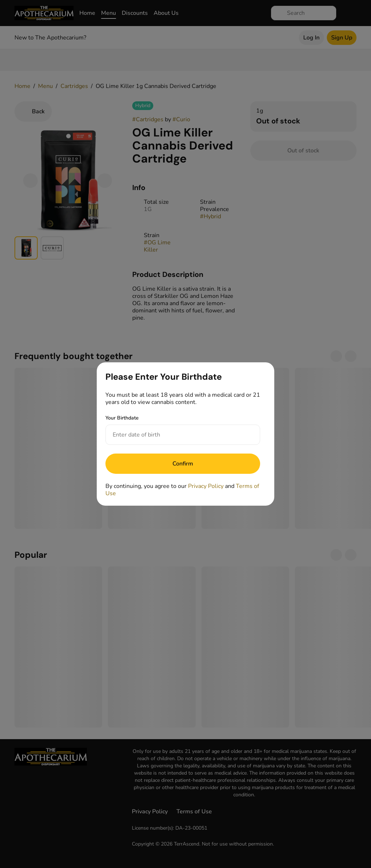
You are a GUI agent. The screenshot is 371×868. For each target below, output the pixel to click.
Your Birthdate (122, 418)
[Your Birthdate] (176, 435)
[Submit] (183, 464)
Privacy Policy (206, 486)
